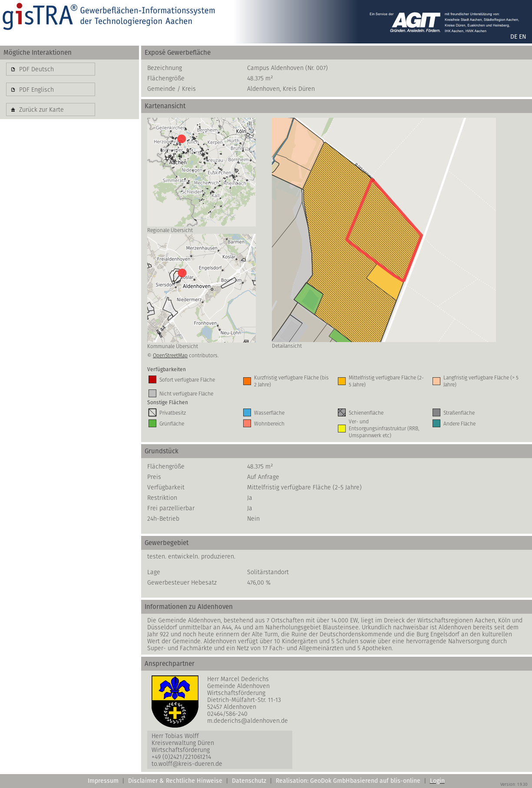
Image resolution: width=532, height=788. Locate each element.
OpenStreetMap (170, 355)
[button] (51, 69)
